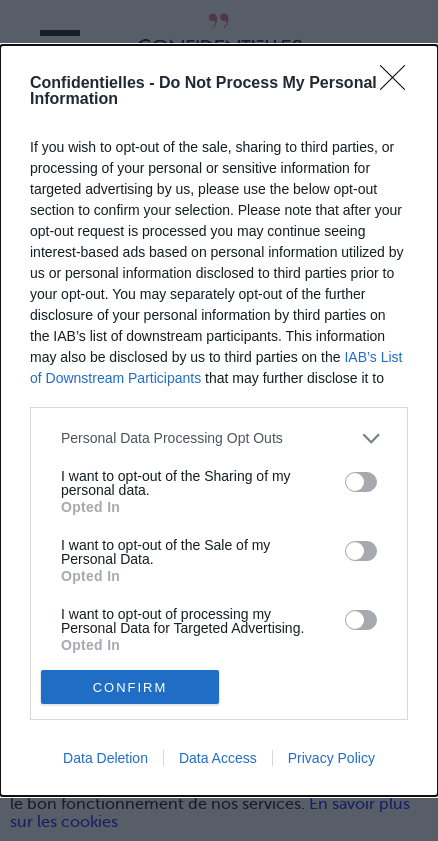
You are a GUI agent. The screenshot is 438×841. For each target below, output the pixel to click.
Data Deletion (105, 758)
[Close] (399, 84)
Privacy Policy (331, 758)
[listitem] (219, 438)
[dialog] (219, 420)
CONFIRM (130, 687)
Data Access (218, 758)
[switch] (361, 482)
